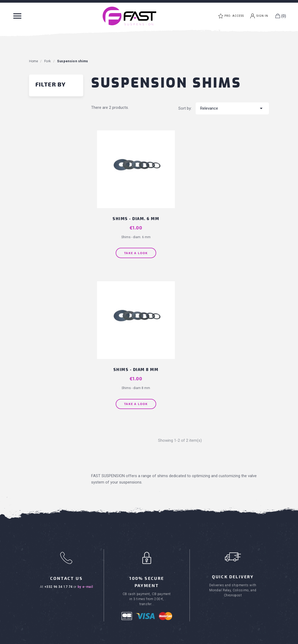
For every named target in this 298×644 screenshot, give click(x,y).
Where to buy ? (167, 526)
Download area (166, 541)
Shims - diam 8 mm (226, 212)
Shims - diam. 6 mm (133, 212)
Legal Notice (185, 639)
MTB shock (43, 575)
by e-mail (85, 430)
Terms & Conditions (171, 510)
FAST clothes (45, 597)
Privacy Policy (207, 639)
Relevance (232, 108)
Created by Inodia (160, 639)
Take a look (133, 246)
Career (159, 533)
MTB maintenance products (58, 590)
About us (161, 518)
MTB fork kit (44, 582)
